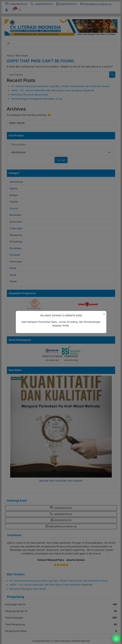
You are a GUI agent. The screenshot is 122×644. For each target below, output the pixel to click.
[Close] (104, 314)
